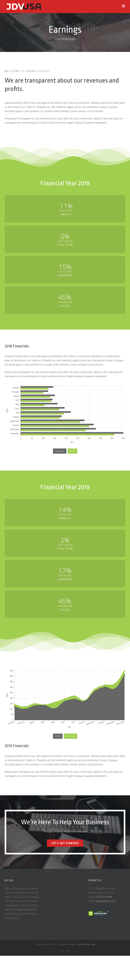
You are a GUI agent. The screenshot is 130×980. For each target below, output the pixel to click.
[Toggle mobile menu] (124, 6)
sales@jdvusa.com (106, 901)
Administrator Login (87, 944)
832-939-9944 (104, 897)
